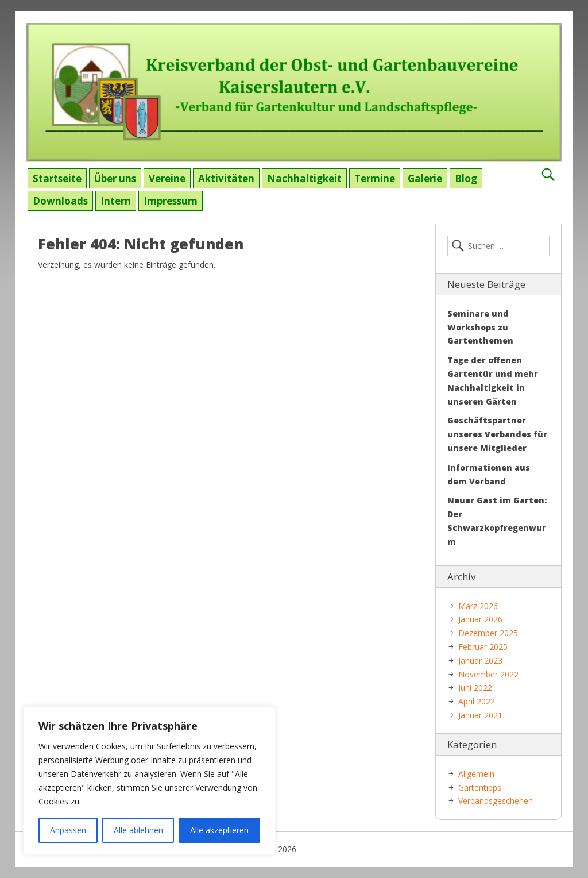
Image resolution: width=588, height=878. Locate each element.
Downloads (60, 201)
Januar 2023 (480, 661)
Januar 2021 (480, 715)
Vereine (167, 178)
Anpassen (68, 830)
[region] (149, 781)
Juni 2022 (475, 688)
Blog (466, 178)
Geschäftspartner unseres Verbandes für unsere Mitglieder (497, 434)
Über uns (115, 178)
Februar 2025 (483, 647)
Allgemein (476, 774)
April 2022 (477, 701)
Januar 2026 (480, 619)
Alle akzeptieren (219, 830)
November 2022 (488, 674)
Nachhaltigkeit (304, 178)
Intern (116, 201)
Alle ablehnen (138, 830)
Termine (375, 178)
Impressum (171, 201)
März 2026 (478, 606)
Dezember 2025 (488, 633)
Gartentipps (480, 787)
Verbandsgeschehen (496, 801)
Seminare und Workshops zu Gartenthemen (480, 327)
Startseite (57, 178)
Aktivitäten (226, 178)
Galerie (425, 178)
